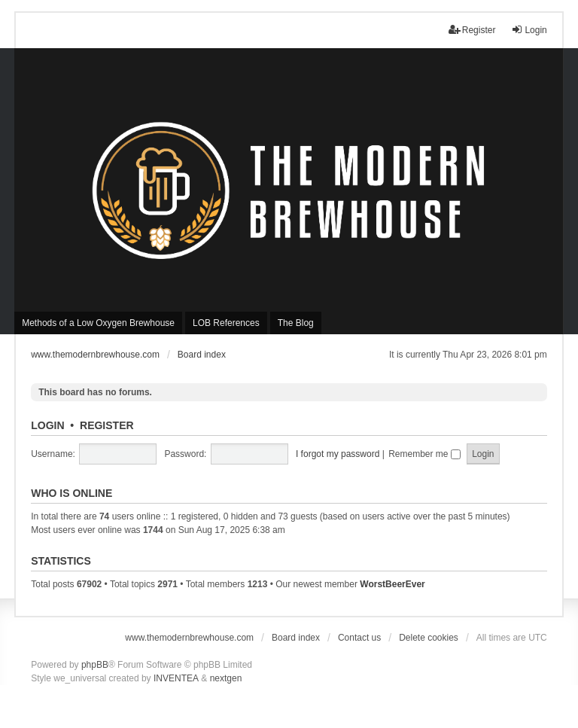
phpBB (95, 665)
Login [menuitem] (529, 30)
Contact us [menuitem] (359, 638)
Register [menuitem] (472, 30)
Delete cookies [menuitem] (429, 638)
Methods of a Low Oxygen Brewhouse (98, 323)
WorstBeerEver (392, 584)
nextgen (226, 678)
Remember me (424, 454)
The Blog (296, 323)
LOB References (226, 323)
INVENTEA (176, 678)
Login (47, 425)
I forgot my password (338, 454)
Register (107, 425)
